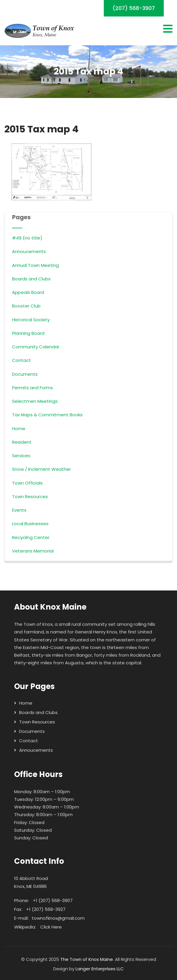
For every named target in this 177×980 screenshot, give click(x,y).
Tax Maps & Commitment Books (47, 415)
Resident (22, 442)
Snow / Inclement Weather (41, 469)
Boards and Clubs (31, 279)
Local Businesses (30, 524)
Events (19, 510)
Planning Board (28, 333)
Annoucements (29, 251)
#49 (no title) (27, 238)
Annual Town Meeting (35, 265)
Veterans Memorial (33, 551)
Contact (21, 360)
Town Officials (27, 483)
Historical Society (31, 320)
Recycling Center (31, 537)
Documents (25, 374)
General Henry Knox (96, 632)
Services (21, 456)
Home (19, 429)
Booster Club (26, 306)
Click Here (51, 927)
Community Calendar (36, 347)
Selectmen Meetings (35, 401)
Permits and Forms (32, 388)
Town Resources (30, 496)
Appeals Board (28, 292)
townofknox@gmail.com (58, 918)
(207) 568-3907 (134, 8)
